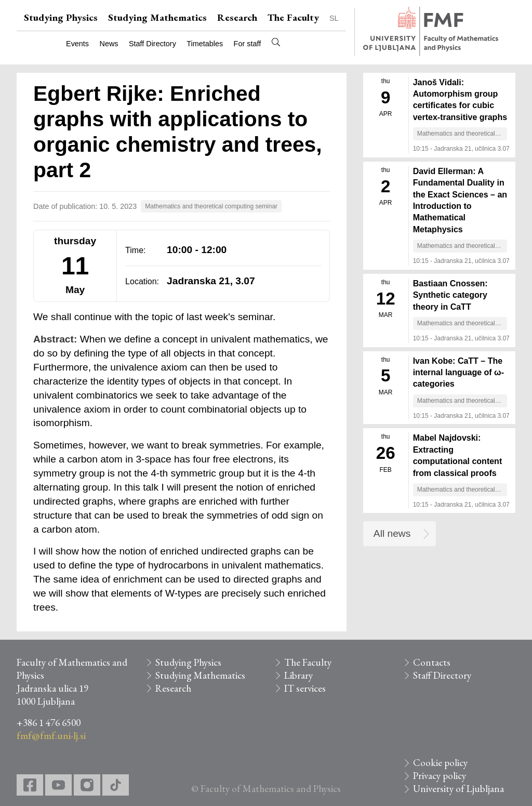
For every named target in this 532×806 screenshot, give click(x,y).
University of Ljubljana (458, 789)
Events (77, 44)
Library (298, 675)
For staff (248, 44)
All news (392, 533)
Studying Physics (61, 17)
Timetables (205, 44)
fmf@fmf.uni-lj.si (51, 736)
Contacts (432, 662)
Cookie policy (440, 763)
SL (334, 18)
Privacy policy (440, 776)
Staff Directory (152, 44)
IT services (305, 688)
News (109, 44)
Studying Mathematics (157, 17)
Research (237, 17)
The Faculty (293, 17)
